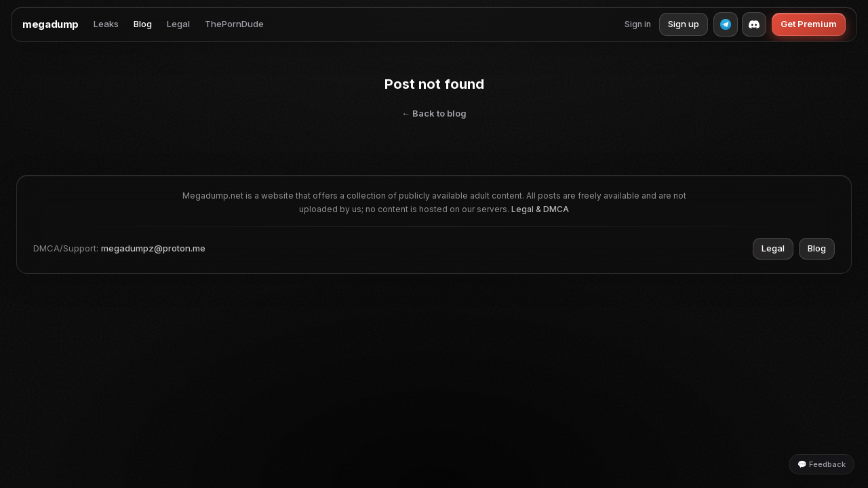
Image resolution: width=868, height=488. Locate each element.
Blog (143, 24)
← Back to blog (434, 113)
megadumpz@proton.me (153, 248)
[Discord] (754, 24)
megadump (51, 24)
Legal (178, 24)
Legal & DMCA (540, 209)
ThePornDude (234, 24)
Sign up (684, 24)
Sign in (638, 24)
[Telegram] (726, 24)
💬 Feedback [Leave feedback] (822, 464)
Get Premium (809, 24)
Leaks (106, 24)
